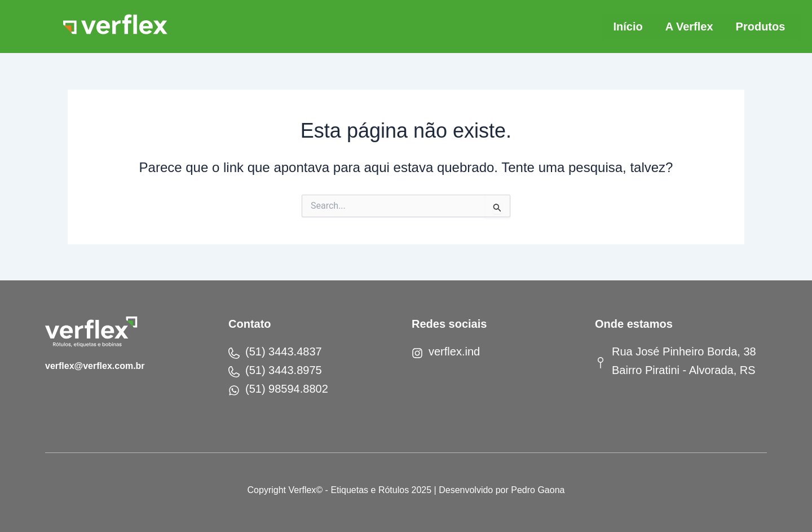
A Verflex (689, 27)
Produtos (761, 27)
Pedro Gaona (538, 490)
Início (628, 27)
